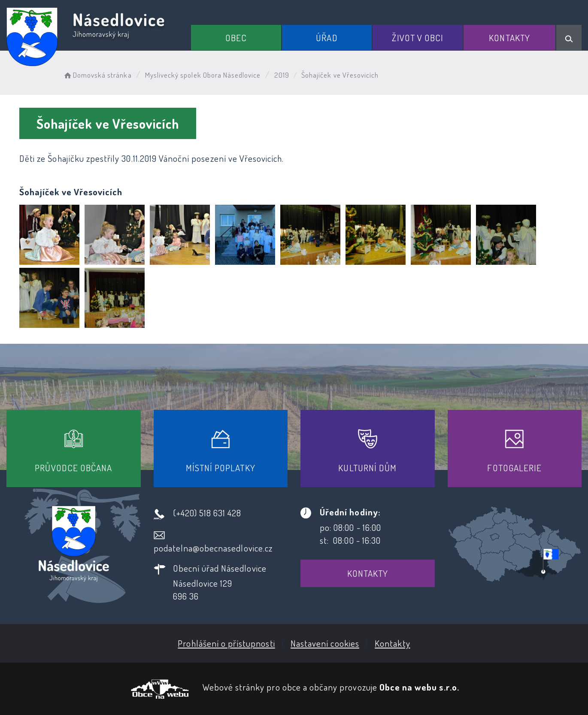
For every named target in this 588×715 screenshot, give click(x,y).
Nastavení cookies (325, 643)
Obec (236, 38)
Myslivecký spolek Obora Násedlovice (203, 75)
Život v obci (418, 38)
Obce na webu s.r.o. (419, 687)
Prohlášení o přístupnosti (226, 643)
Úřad (327, 38)
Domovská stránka (97, 75)
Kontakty (509, 38)
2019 (282, 75)
